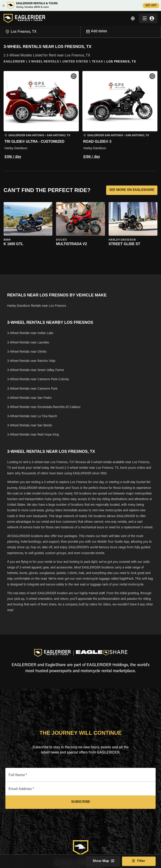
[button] (41, 116)
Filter (139, 861)
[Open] (80, 31)
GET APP (151, 5)
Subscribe (80, 802)
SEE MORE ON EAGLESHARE (132, 190)
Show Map (103, 861)
